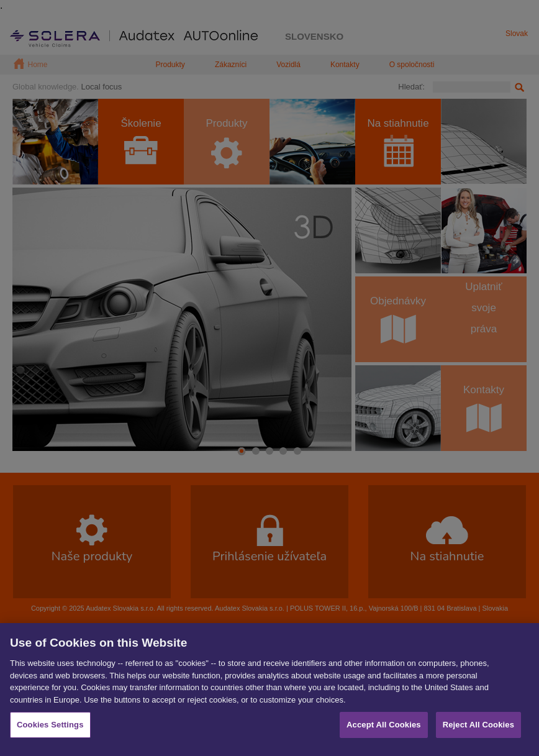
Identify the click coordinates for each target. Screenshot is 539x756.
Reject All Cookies (478, 728)
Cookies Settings (50, 728)
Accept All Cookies (384, 728)
